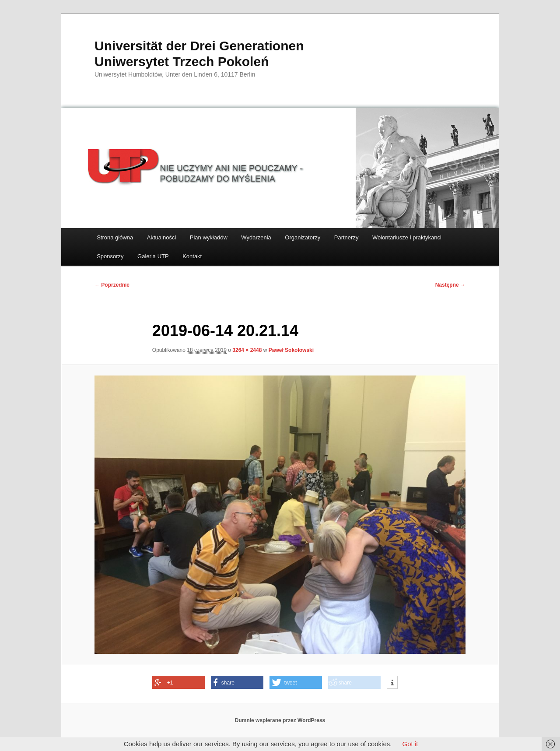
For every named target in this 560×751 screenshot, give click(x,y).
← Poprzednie (112, 285)
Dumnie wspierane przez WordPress (280, 720)
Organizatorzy (303, 237)
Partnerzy (346, 237)
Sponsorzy (110, 256)
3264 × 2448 (247, 350)
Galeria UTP (153, 256)
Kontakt (192, 256)
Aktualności (161, 237)
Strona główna (115, 237)
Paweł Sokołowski (291, 350)
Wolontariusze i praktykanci (407, 237)
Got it (410, 744)
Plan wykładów (209, 237)
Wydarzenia (256, 237)
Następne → (450, 285)
